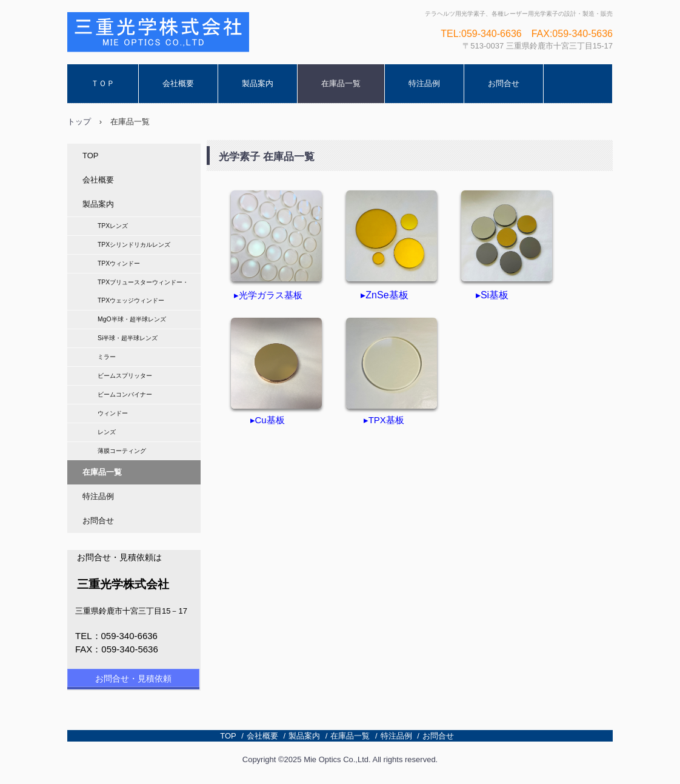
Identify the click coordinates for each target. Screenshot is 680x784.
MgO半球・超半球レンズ (132, 319)
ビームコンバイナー (125, 394)
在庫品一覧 (341, 83)
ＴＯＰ (103, 83)
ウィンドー (113, 413)
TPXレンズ (113, 226)
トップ (79, 122)
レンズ (107, 432)
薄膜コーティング (122, 451)
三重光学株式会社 (130, 64)
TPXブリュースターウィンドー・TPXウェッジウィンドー (143, 291)
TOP (91, 156)
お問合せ (504, 83)
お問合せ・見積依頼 (133, 678)
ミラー (107, 357)
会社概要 (178, 83)
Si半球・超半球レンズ (128, 338)
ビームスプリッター (125, 376)
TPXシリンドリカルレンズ (134, 245)
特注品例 (424, 83)
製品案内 (258, 83)
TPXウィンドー (119, 263)
